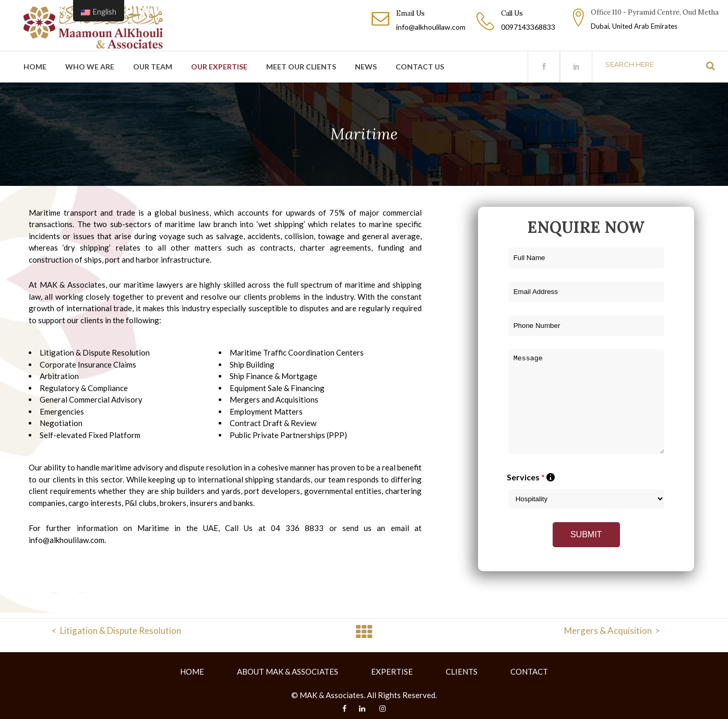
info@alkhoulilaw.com (431, 27)
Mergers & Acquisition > (612, 630)
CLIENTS (462, 671)
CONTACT (529, 671)
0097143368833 (528, 27)
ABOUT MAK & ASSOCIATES (288, 671)
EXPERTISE (392, 671)
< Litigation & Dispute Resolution (116, 630)
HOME (192, 671)
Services (531, 477)
